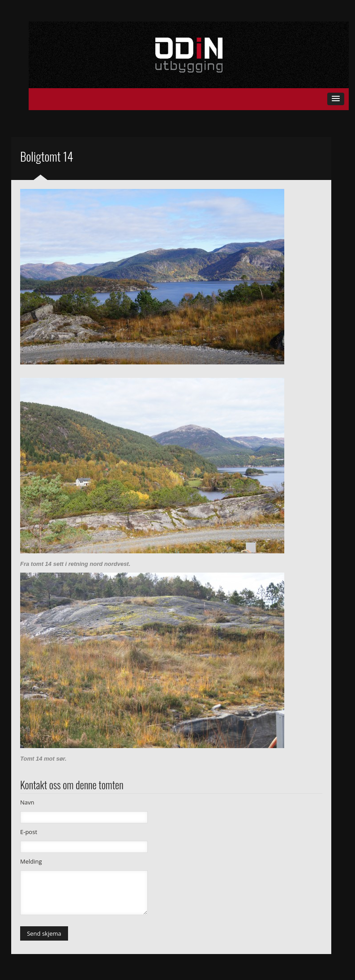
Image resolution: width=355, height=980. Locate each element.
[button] (336, 99)
